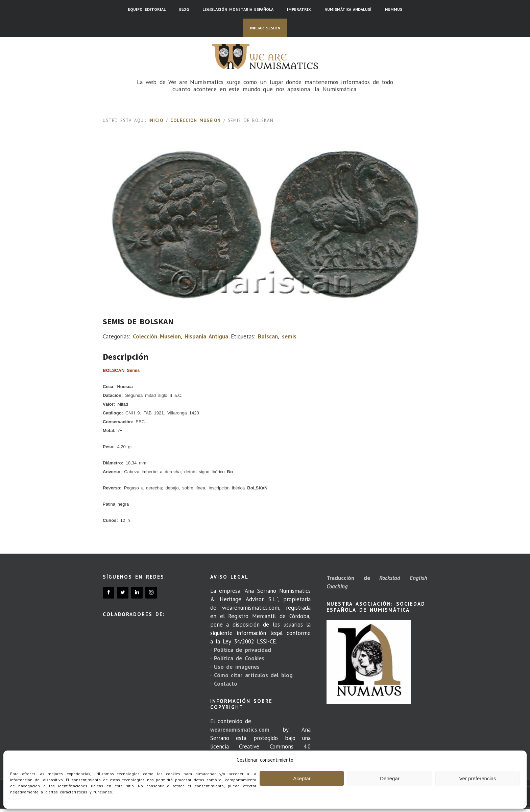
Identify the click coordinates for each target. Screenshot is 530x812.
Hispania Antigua (206, 336)
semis (289, 336)
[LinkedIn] (137, 593)
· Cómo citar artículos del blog (251, 675)
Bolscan (268, 336)
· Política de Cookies (237, 658)
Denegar (390, 778)
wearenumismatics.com (240, 730)
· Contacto (224, 684)
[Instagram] (151, 593)
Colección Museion (196, 120)
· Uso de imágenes (235, 667)
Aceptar (302, 778)
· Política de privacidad (241, 650)
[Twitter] (123, 593)
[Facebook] (109, 593)
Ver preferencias (477, 778)
